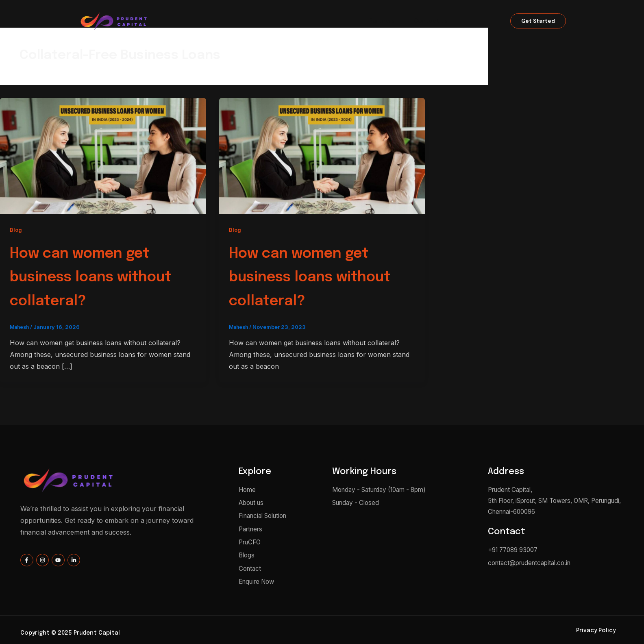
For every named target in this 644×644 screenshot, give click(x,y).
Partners (382, 22)
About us (262, 22)
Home (220, 22)
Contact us (432, 22)
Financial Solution (322, 22)
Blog (16, 230)
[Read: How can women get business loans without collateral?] (103, 155)
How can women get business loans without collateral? (103, 276)
